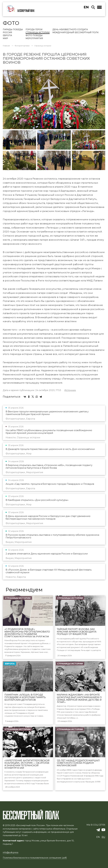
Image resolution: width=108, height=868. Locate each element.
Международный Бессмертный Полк (76, 33)
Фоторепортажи (22, 46)
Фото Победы (34, 36)
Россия (7, 33)
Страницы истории (38, 33)
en (86, 7)
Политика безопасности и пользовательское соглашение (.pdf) (35, 858)
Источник (70, 390)
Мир (5, 39)
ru (103, 837)
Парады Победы (13, 30)
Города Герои (34, 30)
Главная (6, 46)
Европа (7, 36)
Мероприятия (34, 39)
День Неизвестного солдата (70, 30)
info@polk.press (11, 852)
